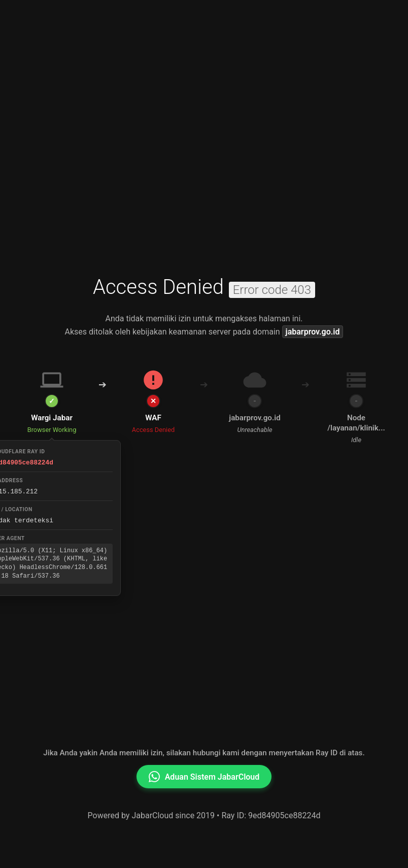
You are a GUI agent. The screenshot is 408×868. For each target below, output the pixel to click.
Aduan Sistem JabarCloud (204, 777)
